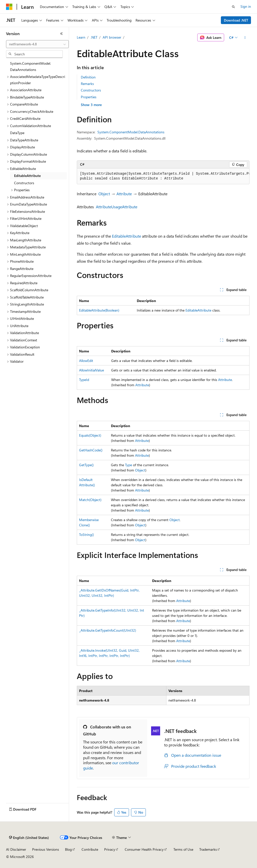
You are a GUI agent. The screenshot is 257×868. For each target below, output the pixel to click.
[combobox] (37, 44)
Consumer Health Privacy (144, 849)
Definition (88, 77)
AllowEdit (86, 361)
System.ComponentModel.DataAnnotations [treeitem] (30, 66)
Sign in (246, 6)
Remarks (87, 84)
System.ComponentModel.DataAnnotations (131, 132)
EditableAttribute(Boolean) (99, 310)
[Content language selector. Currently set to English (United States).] (29, 838)
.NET (94, 37)
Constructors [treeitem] (24, 183)
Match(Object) (90, 500)
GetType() (86, 465)
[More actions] (245, 38)
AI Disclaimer (16, 849)
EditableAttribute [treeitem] (27, 176)
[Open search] (233, 7)
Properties (89, 97)
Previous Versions (46, 849)
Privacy (110, 849)
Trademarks (208, 849)
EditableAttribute (126, 236)
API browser (112, 37)
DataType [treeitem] (17, 133)
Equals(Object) (90, 435)
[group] (163, 176)
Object (104, 194)
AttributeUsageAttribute (117, 207)
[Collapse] (61, 34)
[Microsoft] (9, 7)
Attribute (124, 194)
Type (128, 465)
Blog (68, 849)
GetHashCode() (91, 450)
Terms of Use (183, 849)
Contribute (90, 849)
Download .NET (236, 20)
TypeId (84, 380)
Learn (81, 37)
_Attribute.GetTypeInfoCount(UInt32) (108, 630)
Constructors (91, 90)
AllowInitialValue (91, 370)
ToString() (86, 535)
